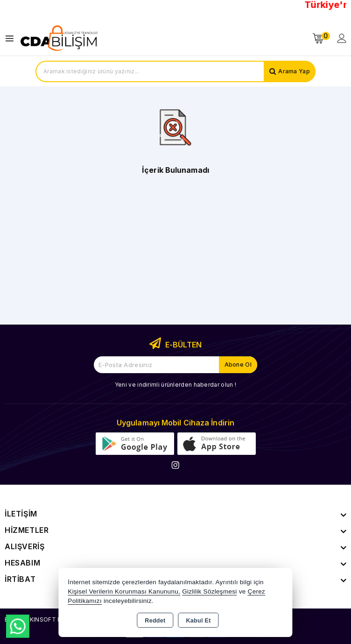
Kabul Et (199, 621)
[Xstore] (59, 38)
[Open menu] (12, 39)
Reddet (155, 621)
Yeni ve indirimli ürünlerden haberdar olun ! (175, 385)
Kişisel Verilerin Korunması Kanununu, (124, 591)
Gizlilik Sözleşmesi (209, 591)
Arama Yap (294, 71)
